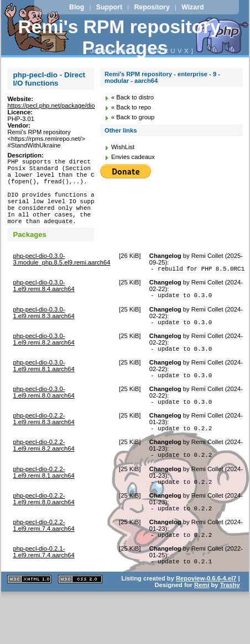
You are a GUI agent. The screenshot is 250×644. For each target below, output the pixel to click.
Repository (152, 7)
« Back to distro (132, 97)
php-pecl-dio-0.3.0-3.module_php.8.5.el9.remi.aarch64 (61, 276)
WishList (123, 147)
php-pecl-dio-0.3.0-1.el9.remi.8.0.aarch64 (43, 417)
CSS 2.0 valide (80, 616)
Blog (77, 7)
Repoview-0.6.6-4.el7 (206, 615)
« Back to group (133, 117)
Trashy (230, 621)
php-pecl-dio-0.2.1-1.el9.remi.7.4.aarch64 (43, 587)
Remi (202, 621)
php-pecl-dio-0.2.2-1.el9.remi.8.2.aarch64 (43, 473)
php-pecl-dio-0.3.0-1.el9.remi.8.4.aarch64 (43, 304)
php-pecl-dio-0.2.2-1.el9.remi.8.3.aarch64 (43, 445)
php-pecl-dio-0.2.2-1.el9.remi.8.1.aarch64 (43, 502)
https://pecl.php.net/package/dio (51, 105)
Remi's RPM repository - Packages (125, 37)
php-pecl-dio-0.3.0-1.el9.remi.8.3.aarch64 (43, 332)
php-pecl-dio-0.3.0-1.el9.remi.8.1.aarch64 (43, 389)
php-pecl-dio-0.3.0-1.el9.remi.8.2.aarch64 (43, 361)
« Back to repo (131, 107)
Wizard (192, 7)
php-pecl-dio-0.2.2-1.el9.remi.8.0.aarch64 (43, 530)
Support (109, 7)
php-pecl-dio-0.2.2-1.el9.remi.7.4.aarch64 (43, 558)
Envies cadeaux (133, 157)
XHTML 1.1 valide (29, 616)
